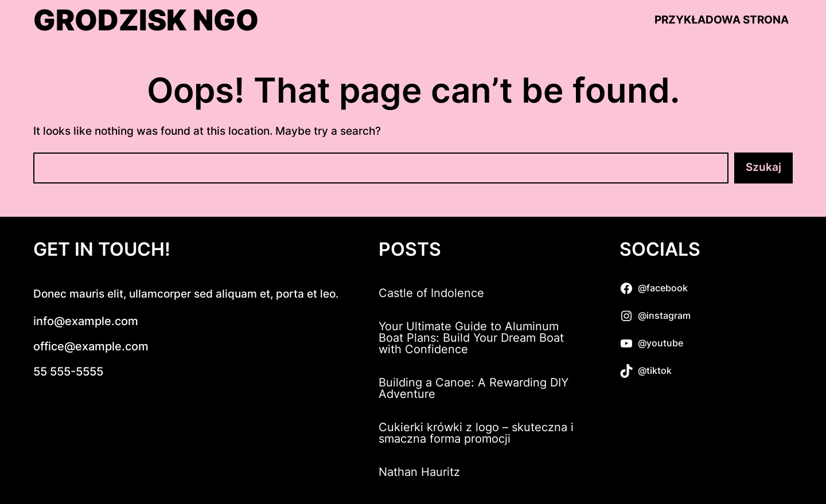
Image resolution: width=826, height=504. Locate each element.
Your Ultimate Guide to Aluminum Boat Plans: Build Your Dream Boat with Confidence (471, 338)
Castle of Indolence (431, 293)
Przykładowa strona (722, 20)
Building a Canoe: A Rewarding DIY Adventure (474, 388)
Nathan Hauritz (419, 472)
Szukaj (763, 167)
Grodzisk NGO (146, 20)
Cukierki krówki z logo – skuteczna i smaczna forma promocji (476, 433)
